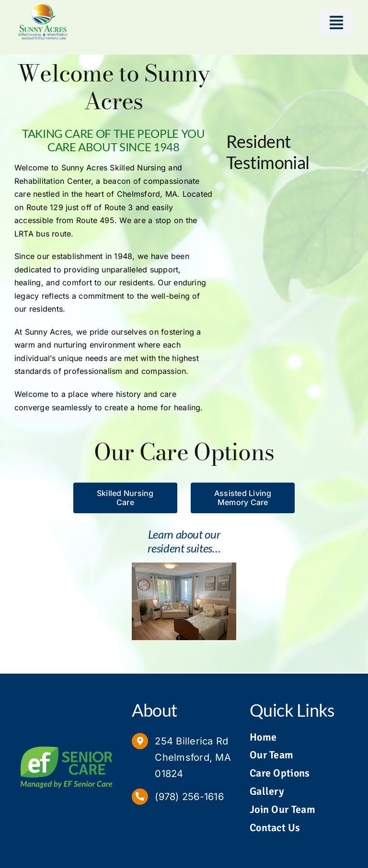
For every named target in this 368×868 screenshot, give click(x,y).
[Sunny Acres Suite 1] (184, 566)
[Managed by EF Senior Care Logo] (66, 744)
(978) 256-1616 (189, 797)
